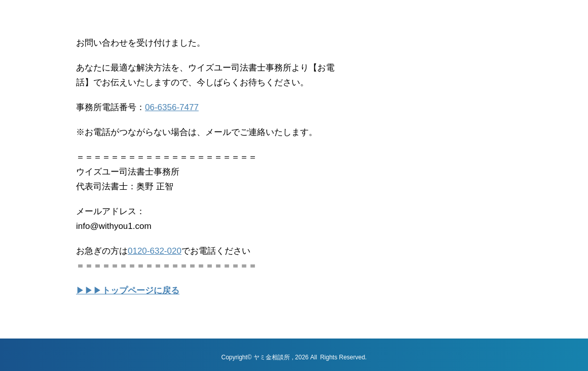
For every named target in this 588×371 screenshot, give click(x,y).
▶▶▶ (128, 291)
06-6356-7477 (172, 107)
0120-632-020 (155, 251)
